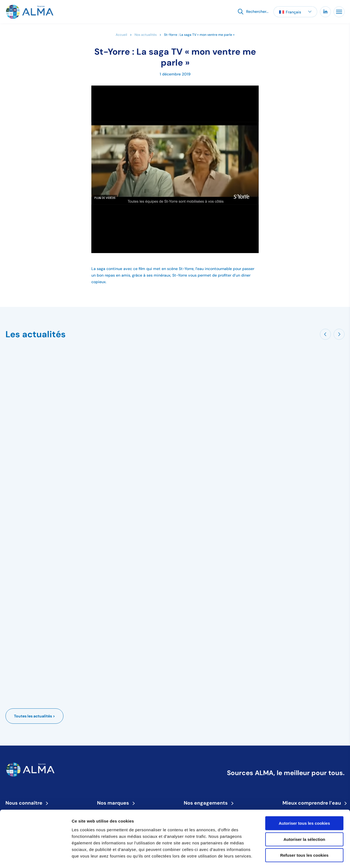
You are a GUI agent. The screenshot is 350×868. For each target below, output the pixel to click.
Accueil (121, 35)
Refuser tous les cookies (304, 833)
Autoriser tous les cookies (304, 801)
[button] (295, 12)
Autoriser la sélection (304, 817)
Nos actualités (146, 35)
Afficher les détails (301, 857)
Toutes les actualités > (34, 716)
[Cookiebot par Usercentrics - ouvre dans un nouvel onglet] (35, 857)
